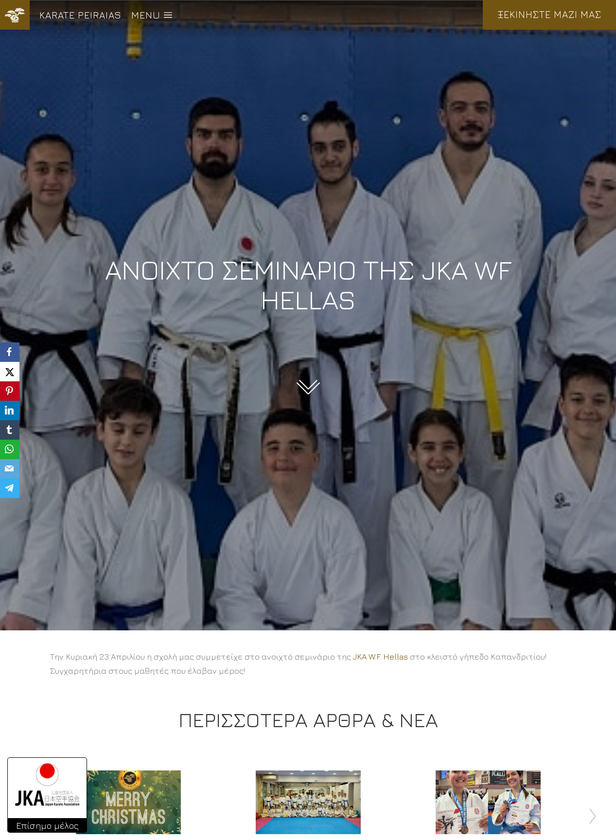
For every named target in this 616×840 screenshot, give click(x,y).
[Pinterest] (10, 391)
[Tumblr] (10, 430)
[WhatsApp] (10, 449)
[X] (10, 372)
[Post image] (128, 802)
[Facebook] (10, 352)
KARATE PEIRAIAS (80, 15)
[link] (380, 657)
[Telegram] (10, 488)
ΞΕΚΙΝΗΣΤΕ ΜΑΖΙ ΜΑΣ (549, 14)
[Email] (10, 469)
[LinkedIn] (10, 411)
